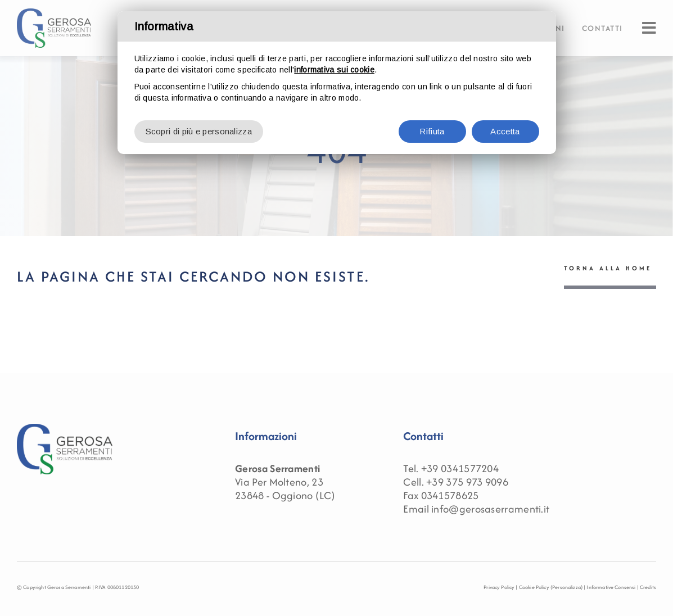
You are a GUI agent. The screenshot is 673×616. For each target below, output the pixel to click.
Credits (648, 587)
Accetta (505, 131)
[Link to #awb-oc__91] (649, 28)
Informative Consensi (611, 587)
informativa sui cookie (334, 70)
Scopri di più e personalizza (199, 131)
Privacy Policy (499, 587)
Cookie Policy (534, 587)
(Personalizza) (566, 587)
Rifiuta (432, 131)
